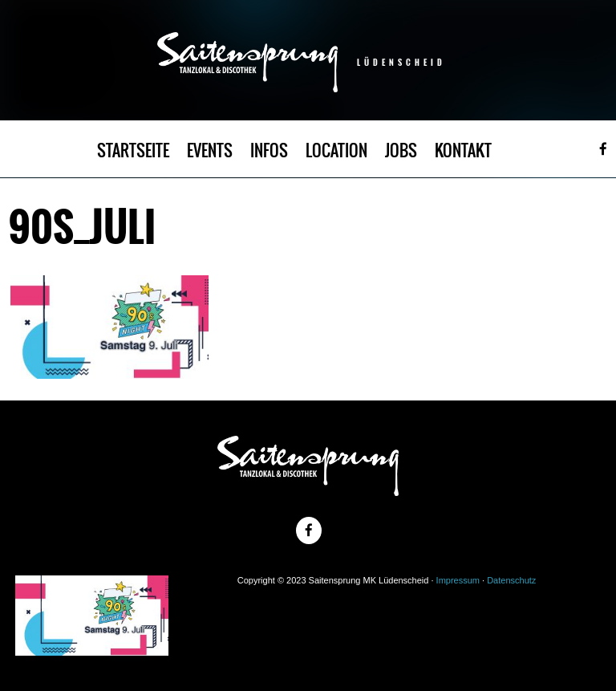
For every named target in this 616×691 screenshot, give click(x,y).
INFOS (269, 150)
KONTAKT (463, 150)
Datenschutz (511, 580)
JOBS (401, 150)
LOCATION (336, 150)
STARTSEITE (133, 150)
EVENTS (210, 150)
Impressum (458, 580)
